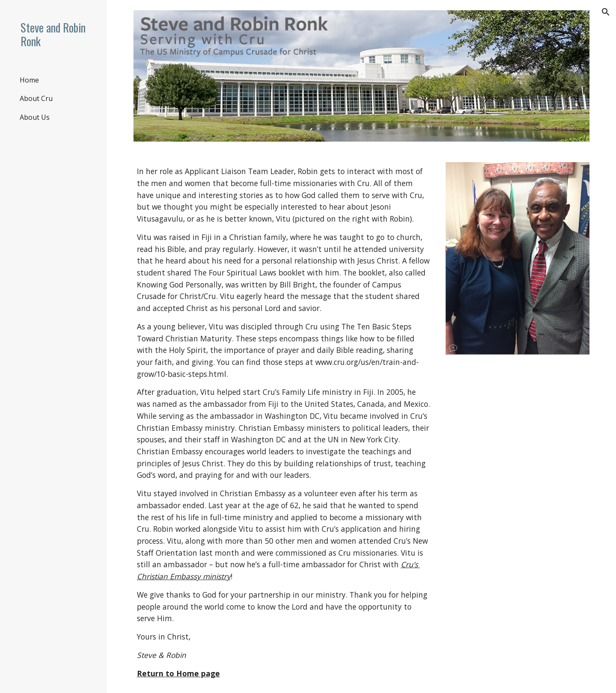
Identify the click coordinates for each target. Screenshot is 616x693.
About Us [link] (35, 117)
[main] (284, 422)
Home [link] (29, 80)
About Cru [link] (36, 98)
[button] (606, 12)
